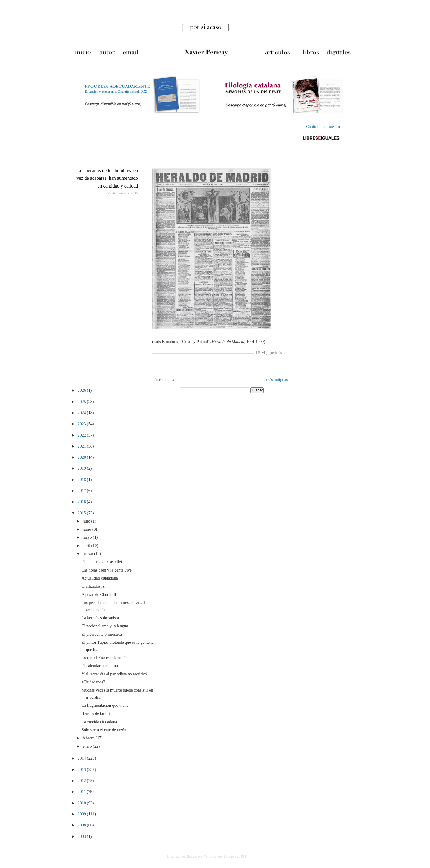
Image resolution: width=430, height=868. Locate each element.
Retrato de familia (97, 714)
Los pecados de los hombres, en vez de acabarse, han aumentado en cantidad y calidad (107, 178)
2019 (82, 468)
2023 (82, 424)
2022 (82, 435)
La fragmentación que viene (105, 705)
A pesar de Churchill (99, 595)
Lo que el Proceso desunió (104, 658)
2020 (82, 457)
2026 (82, 390)
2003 (82, 836)
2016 (82, 502)
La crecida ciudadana (99, 722)
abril (87, 546)
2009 (82, 814)
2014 (82, 758)
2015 (82, 513)
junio (87, 529)
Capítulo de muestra (323, 127)
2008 (82, 825)
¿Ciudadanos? (93, 682)
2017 (82, 491)
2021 (82, 446)
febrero (89, 738)
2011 (82, 792)
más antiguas (277, 380)
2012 (82, 781)
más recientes (163, 380)
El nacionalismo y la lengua (105, 626)
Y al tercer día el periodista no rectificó (114, 674)
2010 (82, 803)
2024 (82, 413)
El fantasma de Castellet (102, 562)
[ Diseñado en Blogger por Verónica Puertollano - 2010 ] (205, 856)
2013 (82, 770)
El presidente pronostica (102, 634)
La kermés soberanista (100, 618)
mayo (88, 537)
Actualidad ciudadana (100, 578)
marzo (88, 554)
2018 (82, 480)
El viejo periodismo (272, 353)
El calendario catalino (100, 666)
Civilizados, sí (93, 586)
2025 (82, 402)
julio (87, 521)
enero (88, 746)
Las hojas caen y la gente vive (107, 570)
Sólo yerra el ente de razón (104, 730)
